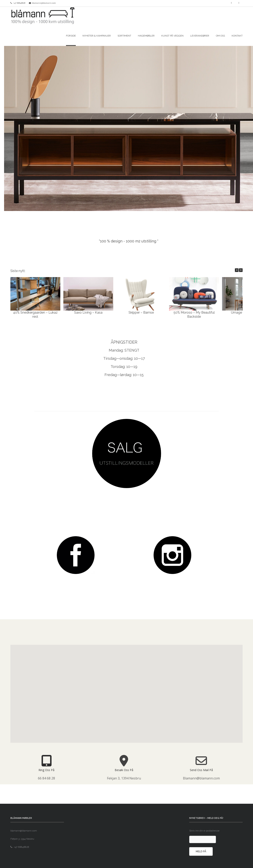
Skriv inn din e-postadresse (204, 831)
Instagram (227, 3)
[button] (241, 270)
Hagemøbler (146, 36)
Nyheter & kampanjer (97, 36)
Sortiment (124, 36)
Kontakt (237, 36)
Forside (71, 36)
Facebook (222, 3)
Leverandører (200, 36)
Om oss (220, 36)
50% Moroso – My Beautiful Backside (194, 315)
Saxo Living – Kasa (88, 312)
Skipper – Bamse (141, 312)
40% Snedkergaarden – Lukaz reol (35, 315)
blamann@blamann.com (44, 3)
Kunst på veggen (172, 36)
